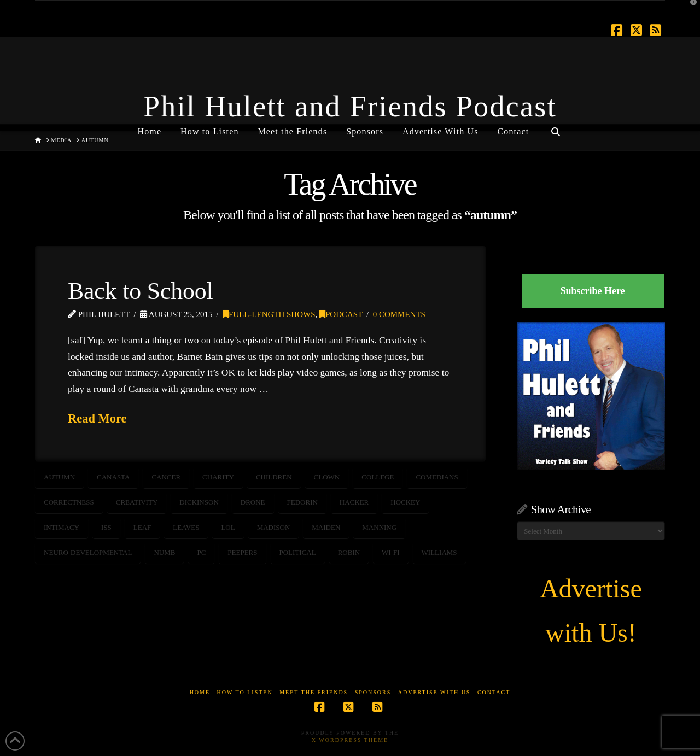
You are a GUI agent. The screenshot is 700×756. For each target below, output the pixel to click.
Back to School (141, 291)
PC (201, 552)
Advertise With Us (434, 692)
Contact (494, 692)
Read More (97, 418)
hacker (354, 502)
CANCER (166, 477)
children (274, 477)
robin (349, 552)
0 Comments (399, 314)
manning (379, 527)
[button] (690, 10)
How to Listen (245, 692)
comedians (437, 477)
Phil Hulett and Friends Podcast (350, 107)
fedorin (302, 502)
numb (164, 552)
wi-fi (391, 552)
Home (200, 692)
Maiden (326, 527)
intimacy (62, 527)
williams (439, 552)
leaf (142, 527)
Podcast (341, 314)
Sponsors (373, 692)
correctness (69, 502)
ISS (106, 527)
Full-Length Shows (269, 314)
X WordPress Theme (350, 740)
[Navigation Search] (555, 127)
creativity (137, 502)
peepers (242, 552)
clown (327, 477)
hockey (405, 502)
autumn (59, 477)
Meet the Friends (314, 692)
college (378, 477)
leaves (186, 527)
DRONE (253, 502)
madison (274, 527)
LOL (228, 527)
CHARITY (218, 477)
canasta (113, 477)
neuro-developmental (88, 552)
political (298, 552)
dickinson (199, 502)
